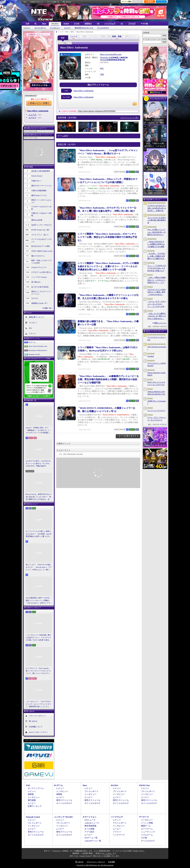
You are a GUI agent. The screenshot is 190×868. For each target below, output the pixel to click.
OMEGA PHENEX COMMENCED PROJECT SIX (156, 393)
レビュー (27, 28)
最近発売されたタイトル (84, 28)
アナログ (132, 24)
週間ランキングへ (160, 323)
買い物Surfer (36, 282)
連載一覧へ (48, 308)
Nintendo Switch (34, 354)
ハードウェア (110, 24)
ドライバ (32, 333)
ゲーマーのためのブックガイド (41, 241)
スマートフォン (89, 817)
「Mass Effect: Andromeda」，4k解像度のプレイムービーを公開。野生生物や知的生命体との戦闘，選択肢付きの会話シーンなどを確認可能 (108, 379)
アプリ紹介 (89, 832)
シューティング (148, 832)
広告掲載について (36, 726)
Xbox (44, 24)
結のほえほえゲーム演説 (41, 246)
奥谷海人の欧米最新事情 (41, 171)
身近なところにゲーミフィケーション (41, 293)
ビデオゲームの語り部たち (41, 272)
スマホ (77, 24)
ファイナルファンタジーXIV (157, 339)
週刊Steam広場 (37, 220)
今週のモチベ (36, 181)
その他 (144, 838)
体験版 (31, 794)
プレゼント (33, 322)
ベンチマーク (119, 835)
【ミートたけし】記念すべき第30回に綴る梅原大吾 (157, 220)
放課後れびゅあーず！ (40, 303)
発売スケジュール (64, 800)
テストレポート (120, 823)
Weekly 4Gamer (37, 176)
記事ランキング (35, 806)
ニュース (33, 115)
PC (36, 24)
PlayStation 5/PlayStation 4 (38, 350)
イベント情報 (147, 823)
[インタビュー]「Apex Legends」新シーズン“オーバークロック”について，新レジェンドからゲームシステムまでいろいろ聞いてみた (38, 671)
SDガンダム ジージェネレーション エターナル (156, 383)
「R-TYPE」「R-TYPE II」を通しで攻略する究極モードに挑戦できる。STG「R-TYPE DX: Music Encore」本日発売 (157, 256)
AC (122, 24)
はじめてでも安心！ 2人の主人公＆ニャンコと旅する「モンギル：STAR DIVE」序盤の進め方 (38, 463)
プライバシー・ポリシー (96, 862)
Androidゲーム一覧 (93, 841)
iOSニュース (90, 820)
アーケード (144, 817)
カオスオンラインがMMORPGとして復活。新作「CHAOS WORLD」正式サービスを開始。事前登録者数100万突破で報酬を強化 (157, 292)
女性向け (88, 24)
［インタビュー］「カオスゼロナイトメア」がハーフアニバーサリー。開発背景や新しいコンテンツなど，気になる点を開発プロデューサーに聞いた (38, 704)
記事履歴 (150, 2)
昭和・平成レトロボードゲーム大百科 (41, 262)
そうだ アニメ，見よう (40, 235)
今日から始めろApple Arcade (42, 251)
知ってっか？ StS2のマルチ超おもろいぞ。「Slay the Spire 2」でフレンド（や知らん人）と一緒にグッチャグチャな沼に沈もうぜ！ (39, 567)
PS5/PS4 (55, 24)
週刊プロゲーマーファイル (41, 186)
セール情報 (89, 829)
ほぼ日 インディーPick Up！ (42, 225)
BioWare (103, 60)
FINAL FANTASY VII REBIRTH (156, 374)
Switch (66, 24)
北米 (102, 74)
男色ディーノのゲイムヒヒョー (41, 201)
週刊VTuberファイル (39, 195)
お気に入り (138, 2)
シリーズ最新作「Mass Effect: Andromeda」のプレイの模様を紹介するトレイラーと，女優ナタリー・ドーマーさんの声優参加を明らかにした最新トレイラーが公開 (108, 266)
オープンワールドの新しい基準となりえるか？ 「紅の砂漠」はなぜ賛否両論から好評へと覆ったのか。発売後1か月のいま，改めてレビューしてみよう (39, 534)
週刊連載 (32, 800)
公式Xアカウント (37, 2)
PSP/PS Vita (144, 785)
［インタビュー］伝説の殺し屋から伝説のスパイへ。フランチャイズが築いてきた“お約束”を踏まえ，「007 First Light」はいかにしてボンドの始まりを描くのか (38, 638)
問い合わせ (67, 2)
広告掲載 (111, 862)
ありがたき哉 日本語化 (40, 287)
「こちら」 (109, 853)
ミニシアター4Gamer (39, 277)
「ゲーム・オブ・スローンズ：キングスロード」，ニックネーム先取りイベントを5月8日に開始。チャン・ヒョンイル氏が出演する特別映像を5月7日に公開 (157, 304)
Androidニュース (92, 823)
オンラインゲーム (36, 788)
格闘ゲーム (146, 826)
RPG (102, 68)
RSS (25, 2)
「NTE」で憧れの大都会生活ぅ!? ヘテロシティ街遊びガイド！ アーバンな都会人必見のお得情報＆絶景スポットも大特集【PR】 (157, 280)
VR (98, 24)
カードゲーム (147, 829)
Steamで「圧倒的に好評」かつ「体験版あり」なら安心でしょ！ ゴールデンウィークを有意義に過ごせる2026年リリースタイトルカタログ (39, 430)
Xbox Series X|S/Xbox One (38, 346)
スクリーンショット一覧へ (130, 118)
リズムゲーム (147, 835)
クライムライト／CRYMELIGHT (157, 364)
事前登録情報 (90, 826)
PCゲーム (32, 342)
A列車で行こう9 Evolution (157, 402)
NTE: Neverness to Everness (157, 348)
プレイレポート (40, 28)
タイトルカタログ (64, 803)
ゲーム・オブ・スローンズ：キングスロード (157, 419)
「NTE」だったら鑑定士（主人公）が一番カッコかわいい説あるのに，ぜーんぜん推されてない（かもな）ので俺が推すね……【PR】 (157, 316)
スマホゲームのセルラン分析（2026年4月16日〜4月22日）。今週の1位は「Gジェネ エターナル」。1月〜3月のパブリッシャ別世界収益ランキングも (157, 208)
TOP (27, 24)
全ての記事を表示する (129, 436)
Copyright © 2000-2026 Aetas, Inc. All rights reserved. (95, 865)
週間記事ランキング (36, 317)
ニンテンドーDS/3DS (63, 817)
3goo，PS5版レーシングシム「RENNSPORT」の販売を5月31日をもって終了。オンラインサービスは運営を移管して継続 (157, 232)
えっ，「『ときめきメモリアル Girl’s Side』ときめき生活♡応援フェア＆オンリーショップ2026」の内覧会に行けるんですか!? (157, 268)
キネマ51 (35, 298)
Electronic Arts (106, 57)
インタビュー (55, 28)
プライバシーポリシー (37, 715)
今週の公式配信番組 (39, 191)
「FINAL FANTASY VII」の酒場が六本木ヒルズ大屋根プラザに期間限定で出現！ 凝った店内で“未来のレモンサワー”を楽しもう (157, 244)
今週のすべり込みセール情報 (41, 214)
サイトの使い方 (53, 2)
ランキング (161, 2)
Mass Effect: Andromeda (84, 91)
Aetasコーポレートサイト (38, 732)
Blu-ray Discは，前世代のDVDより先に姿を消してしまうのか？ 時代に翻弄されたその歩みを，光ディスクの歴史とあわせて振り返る (39, 497)
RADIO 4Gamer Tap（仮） (41, 230)
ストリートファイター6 (156, 410)
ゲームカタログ (103, 28)
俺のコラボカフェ (38, 256)
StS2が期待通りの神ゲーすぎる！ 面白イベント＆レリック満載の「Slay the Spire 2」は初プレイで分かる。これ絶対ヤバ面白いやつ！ (39, 601)
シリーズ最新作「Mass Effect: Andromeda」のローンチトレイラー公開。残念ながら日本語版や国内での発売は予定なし (107, 237)
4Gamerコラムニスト (39, 267)
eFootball (151, 356)
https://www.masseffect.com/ (111, 54)
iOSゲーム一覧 (91, 838)
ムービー (67, 28)
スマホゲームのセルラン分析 (41, 208)
